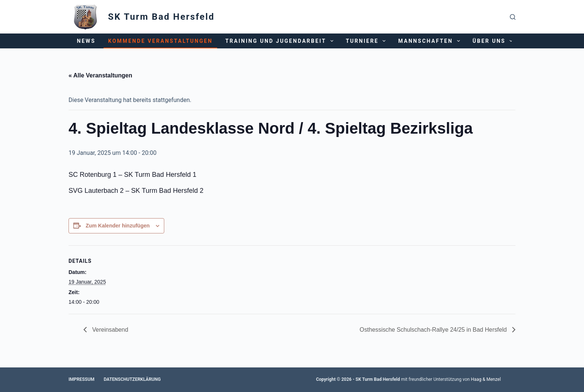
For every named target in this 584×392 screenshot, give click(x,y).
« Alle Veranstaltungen (100, 75)
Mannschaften (430, 41)
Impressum (81, 379)
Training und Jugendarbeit (281, 41)
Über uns (494, 41)
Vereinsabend (110, 330)
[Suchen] (513, 17)
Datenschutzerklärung (132, 379)
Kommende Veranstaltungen (160, 41)
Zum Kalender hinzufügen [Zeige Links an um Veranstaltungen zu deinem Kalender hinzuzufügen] (118, 226)
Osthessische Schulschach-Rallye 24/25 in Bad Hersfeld (433, 330)
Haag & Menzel (486, 379)
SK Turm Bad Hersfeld (161, 17)
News (86, 41)
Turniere (367, 41)
